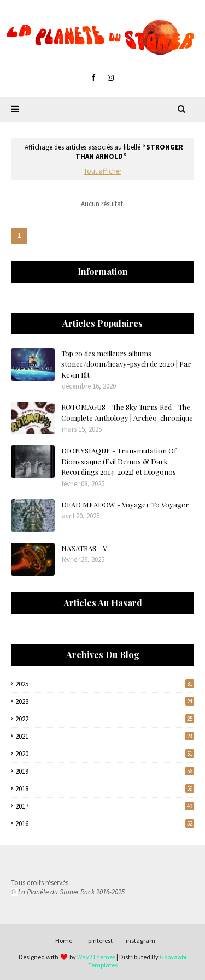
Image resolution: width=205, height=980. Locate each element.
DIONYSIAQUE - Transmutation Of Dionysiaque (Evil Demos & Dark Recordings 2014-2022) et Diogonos (119, 461)
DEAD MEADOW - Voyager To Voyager (125, 504)
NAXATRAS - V (84, 548)
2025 (105, 684)
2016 (105, 824)
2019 (105, 771)
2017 (105, 806)
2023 (105, 701)
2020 (105, 754)
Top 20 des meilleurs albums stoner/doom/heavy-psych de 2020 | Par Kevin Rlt (126, 364)
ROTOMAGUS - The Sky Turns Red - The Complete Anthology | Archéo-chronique (127, 412)
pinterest (100, 940)
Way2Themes (96, 957)
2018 (105, 789)
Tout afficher (102, 171)
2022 (105, 719)
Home (64, 940)
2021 (105, 736)
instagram (140, 940)
